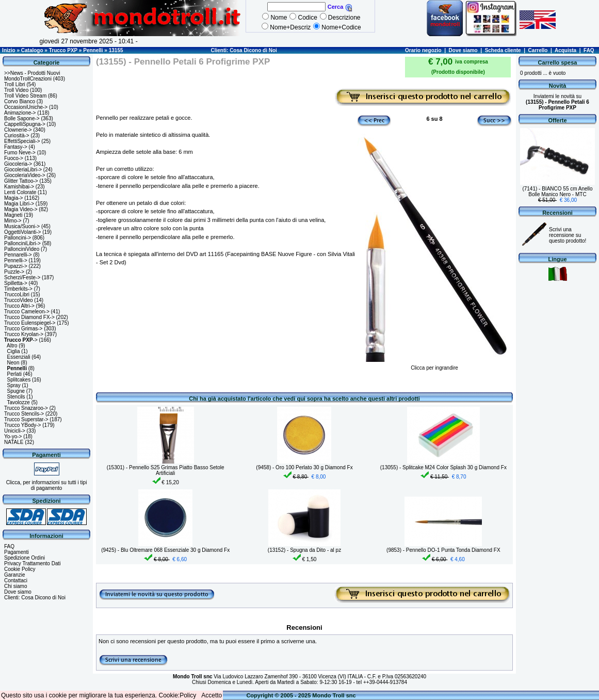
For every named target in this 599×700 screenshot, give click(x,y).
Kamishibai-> (19, 187)
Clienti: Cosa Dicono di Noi (244, 50)
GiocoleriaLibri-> (23, 170)
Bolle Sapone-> (22, 118)
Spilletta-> (16, 283)
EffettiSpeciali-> (22, 141)
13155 (116, 50)
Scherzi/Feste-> (22, 277)
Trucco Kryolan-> (24, 334)
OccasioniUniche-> (26, 107)
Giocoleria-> (18, 164)
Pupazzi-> (16, 266)
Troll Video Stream (25, 96)
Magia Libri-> (19, 204)
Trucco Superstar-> (26, 419)
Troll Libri (15, 84)
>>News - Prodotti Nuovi (32, 73)
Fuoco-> (14, 158)
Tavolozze (18, 402)
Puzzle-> (14, 272)
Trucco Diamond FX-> (29, 317)
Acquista (565, 50)
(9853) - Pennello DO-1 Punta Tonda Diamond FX (443, 550)
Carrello (538, 50)
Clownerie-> (18, 130)
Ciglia (14, 351)
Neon (13, 363)
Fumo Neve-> (20, 153)
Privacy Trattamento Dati (32, 563)
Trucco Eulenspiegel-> (30, 323)
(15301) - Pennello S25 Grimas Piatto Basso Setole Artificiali (166, 470)
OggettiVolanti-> (22, 232)
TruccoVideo (19, 300)
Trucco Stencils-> (24, 414)
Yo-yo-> (13, 436)
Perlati (14, 374)
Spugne (16, 391)
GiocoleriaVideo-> (25, 175)
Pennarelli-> (18, 255)
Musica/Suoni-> (22, 226)
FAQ (589, 50)
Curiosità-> (17, 136)
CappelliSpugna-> (25, 124)
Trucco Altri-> (19, 306)
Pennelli (93, 50)
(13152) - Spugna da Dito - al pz (304, 550)
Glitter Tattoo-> (21, 181)
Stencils (16, 397)
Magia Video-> (21, 209)
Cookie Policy (20, 569)
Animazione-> (20, 113)
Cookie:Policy (178, 695)
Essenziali (19, 357)
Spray (14, 385)
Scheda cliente (503, 50)
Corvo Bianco (20, 101)
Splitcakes (19, 380)
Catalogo (32, 50)
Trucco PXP (63, 50)
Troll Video (16, 90)
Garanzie (15, 575)
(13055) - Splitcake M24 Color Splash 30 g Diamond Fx (443, 467)
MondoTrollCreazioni (28, 79)
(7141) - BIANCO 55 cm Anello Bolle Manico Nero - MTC (557, 192)
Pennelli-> (16, 260)
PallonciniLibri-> (22, 243)
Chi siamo (15, 586)
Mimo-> (13, 221)
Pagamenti (17, 552)
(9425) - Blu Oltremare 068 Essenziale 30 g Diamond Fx (165, 550)
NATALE (14, 442)
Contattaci (16, 580)
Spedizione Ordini (25, 558)
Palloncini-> (18, 238)
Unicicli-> (15, 431)
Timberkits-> (18, 289)
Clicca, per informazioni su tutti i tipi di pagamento (47, 485)
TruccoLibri (17, 295)
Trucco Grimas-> (23, 329)
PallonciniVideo (22, 249)
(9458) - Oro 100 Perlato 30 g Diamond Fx (304, 467)
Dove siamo (463, 50)
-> (21, 340)
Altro (12, 346)
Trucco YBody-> (22, 425)
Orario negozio (423, 50)
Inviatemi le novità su (557, 102)
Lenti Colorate (20, 192)
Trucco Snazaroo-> (26, 408)
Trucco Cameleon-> (27, 312)
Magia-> (13, 198)
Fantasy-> (16, 147)
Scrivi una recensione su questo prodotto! (568, 235)
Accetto (212, 695)
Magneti (13, 215)
